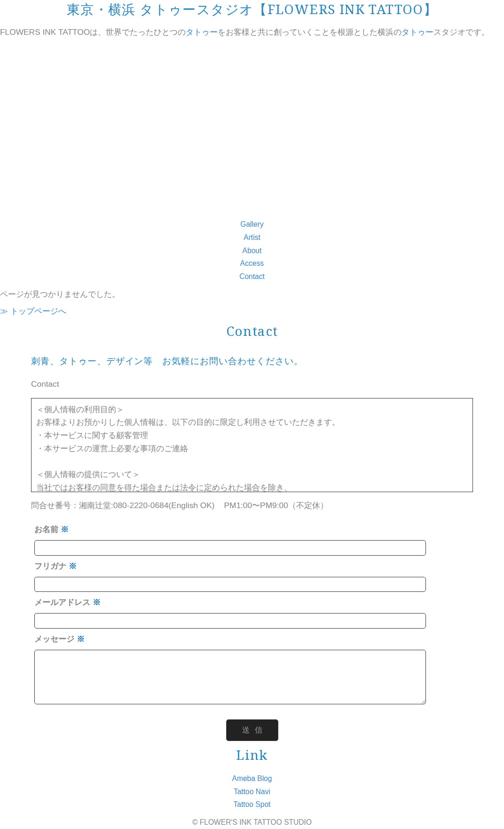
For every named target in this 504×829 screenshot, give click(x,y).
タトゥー (202, 32)
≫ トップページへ (33, 311)
